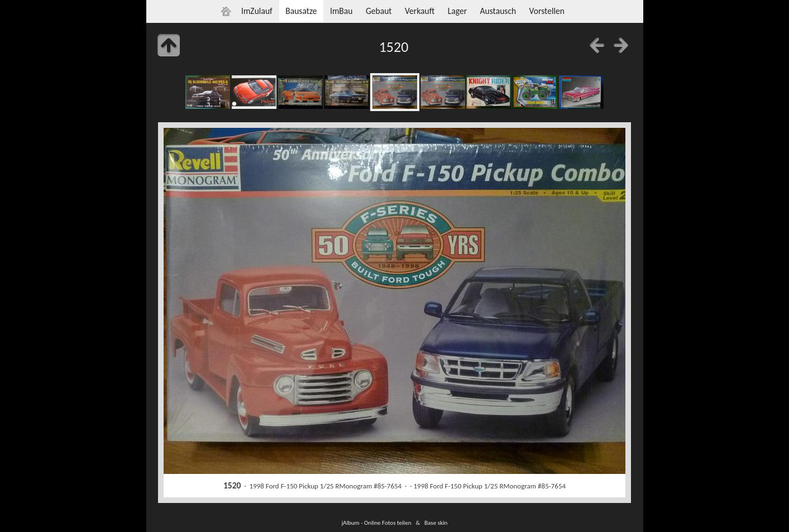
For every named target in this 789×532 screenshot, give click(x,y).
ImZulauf (257, 11)
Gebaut (379, 11)
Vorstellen (547, 11)
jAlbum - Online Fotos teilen (377, 523)
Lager (457, 11)
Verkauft (420, 11)
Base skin (436, 523)
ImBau (341, 11)
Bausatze (301, 11)
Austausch (498, 11)
